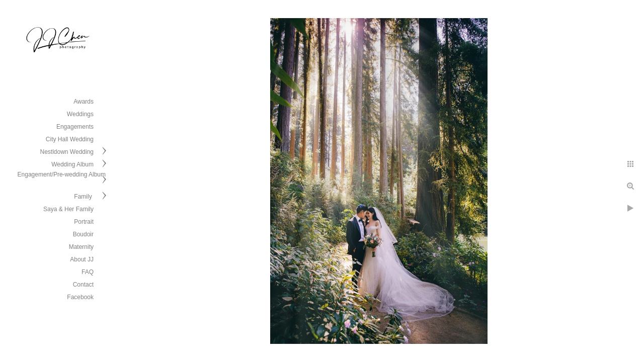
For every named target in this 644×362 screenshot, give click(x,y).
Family (84, 197)
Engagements (75, 127)
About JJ (82, 259)
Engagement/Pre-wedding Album (62, 174)
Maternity (81, 247)
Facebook (80, 297)
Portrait (84, 222)
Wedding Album (72, 164)
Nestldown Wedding (67, 152)
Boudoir (83, 234)
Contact (83, 285)
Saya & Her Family (68, 209)
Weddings (80, 114)
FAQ (88, 272)
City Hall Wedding (70, 139)
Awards (84, 102)
